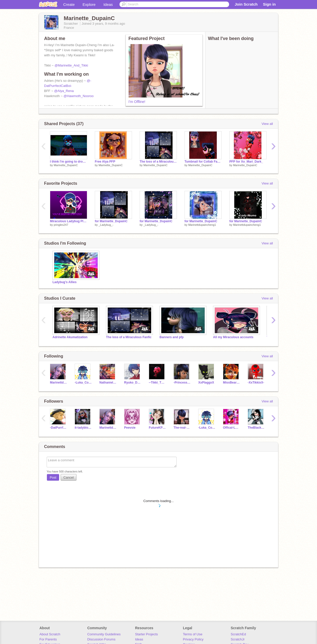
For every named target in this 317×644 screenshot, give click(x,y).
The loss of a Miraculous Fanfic (129, 337)
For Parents (48, 639)
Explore (89, 4)
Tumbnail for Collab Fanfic (203, 162)
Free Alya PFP (105, 162)
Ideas (108, 4)
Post (53, 477)
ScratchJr (238, 639)
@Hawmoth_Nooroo (78, 96)
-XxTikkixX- (256, 383)
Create (69, 4)
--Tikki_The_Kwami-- (157, 383)
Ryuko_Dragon (133, 383)
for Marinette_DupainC (111, 221)
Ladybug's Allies (64, 282)
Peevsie (130, 428)
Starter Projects (147, 634)
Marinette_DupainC (66, 165)
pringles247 (61, 225)
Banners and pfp (172, 337)
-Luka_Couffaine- (83, 383)
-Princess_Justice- (182, 383)
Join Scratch (246, 4)
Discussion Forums (101, 639)
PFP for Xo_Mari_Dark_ (246, 162)
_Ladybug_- (106, 225)
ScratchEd (238, 634)
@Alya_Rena (64, 91)
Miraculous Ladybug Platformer (69, 221)
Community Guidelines (104, 634)
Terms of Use (193, 634)
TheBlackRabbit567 (256, 428)
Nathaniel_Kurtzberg (108, 383)
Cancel (69, 477)
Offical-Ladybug (232, 428)
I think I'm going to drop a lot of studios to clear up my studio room (69, 162)
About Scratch (50, 634)
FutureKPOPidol (157, 428)
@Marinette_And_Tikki (71, 65)
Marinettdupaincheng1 (202, 225)
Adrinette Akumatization (70, 337)
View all (267, 124)
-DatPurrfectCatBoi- (58, 428)
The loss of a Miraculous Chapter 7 (158, 162)
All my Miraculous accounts (233, 337)
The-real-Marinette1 (182, 428)
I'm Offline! (137, 102)
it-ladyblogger (83, 428)
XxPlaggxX (206, 383)
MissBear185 (232, 383)
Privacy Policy (193, 639)
